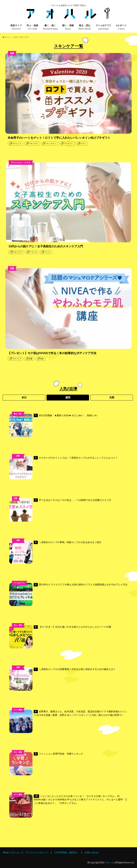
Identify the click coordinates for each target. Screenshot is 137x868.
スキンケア (33, 143)
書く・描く (50, 27)
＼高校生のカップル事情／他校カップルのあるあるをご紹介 (55, 552)
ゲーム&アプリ (104, 27)
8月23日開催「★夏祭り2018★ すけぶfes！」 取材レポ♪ (53, 425)
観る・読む (85, 27)
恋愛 (31, 359)
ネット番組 (18, 710)
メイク (47, 252)
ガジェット (17, 143)
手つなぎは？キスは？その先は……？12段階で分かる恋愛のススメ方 (60, 510)
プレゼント (68, 143)
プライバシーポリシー (37, 852)
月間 (112, 397)
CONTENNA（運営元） (67, 852)
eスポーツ (121, 27)
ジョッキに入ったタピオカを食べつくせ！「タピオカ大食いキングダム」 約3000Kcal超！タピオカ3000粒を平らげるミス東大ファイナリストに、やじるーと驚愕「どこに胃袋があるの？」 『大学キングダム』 (68, 806)
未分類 (18, 546)
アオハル (109, 862)
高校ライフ (16, 27)
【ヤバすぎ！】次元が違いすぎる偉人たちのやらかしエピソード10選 (60, 637)
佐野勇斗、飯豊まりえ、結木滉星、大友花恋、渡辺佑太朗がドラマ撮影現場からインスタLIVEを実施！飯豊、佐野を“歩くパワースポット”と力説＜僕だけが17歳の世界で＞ (68, 721)
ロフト (83, 143)
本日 (24, 397)
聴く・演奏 (68, 27)
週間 (68, 397)
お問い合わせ (92, 852)
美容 (42, 359)
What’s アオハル (11, 852)
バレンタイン (51, 143)
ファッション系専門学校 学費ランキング (46, 764)
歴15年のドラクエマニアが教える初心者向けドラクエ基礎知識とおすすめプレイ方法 (68, 594)
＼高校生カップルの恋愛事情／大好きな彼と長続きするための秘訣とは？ (62, 679)
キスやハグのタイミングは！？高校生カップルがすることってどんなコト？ (64, 468)
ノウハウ (33, 252)
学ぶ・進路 (32, 27)
